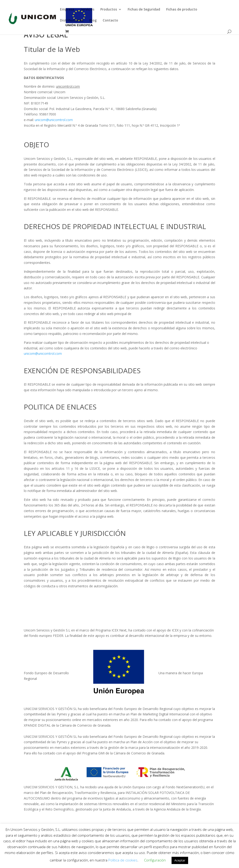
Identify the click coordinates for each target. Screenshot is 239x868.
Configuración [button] (155, 860)
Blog (93, 21)
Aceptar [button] (180, 860)
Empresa (67, 10)
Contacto (110, 21)
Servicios (87, 10)
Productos (109, 10)
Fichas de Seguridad (144, 10)
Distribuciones (72, 21)
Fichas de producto (182, 10)
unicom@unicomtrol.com (54, 120)
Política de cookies (123, 860)
